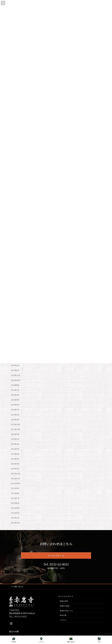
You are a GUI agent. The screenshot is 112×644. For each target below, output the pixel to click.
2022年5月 (15, 508)
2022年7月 (15, 498)
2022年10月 (16, 484)
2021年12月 (15, 523)
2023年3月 (15, 459)
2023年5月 (15, 449)
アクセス (63, 620)
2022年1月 (15, 518)
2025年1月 (15, 370)
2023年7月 (15, 439)
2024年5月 (15, 400)
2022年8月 (15, 493)
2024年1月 (15, 420)
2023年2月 (15, 464)
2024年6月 (15, 395)
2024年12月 (15, 375)
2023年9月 (15, 434)
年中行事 (63, 615)
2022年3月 (15, 513)
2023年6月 (15, 444)
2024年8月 (15, 385)
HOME (14, 640)
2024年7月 (15, 390)
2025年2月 (15, 366)
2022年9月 (15, 488)
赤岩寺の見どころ (66, 611)
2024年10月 (15, 380)
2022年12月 (16, 474)
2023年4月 (15, 454)
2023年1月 (15, 469)
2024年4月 (15, 405)
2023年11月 (15, 424)
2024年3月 (15, 410)
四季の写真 (64, 601)
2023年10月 (15, 429)
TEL (99, 640)
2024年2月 (15, 415)
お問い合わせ (18, 586)
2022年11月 (15, 479)
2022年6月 (15, 503)
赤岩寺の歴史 (65, 606)
